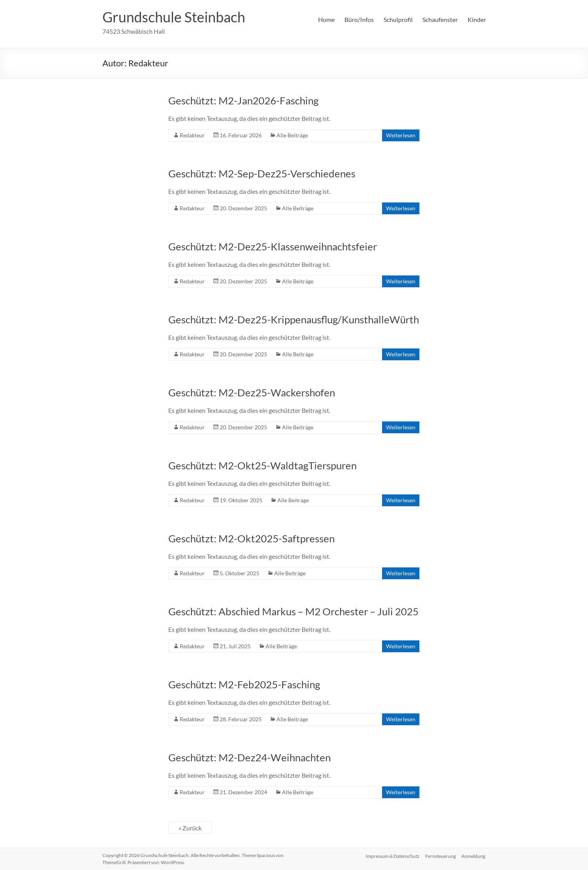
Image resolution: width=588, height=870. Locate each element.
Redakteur (192, 135)
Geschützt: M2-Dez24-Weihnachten (249, 757)
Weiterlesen (401, 135)
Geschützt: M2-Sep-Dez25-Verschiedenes (262, 173)
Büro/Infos (359, 19)
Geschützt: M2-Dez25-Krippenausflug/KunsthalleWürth (294, 319)
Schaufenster (440, 19)
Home (326, 19)
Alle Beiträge (292, 135)
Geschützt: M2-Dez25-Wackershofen (252, 392)
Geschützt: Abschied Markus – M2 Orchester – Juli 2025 (293, 611)
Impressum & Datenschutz (392, 855)
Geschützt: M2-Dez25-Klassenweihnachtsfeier (273, 246)
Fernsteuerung (441, 855)
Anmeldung (474, 855)
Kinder (477, 19)
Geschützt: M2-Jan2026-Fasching (243, 100)
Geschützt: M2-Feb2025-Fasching (244, 684)
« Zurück (190, 828)
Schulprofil (398, 19)
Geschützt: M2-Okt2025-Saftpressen (251, 538)
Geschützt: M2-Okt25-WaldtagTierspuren (262, 465)
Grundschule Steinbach (174, 17)
